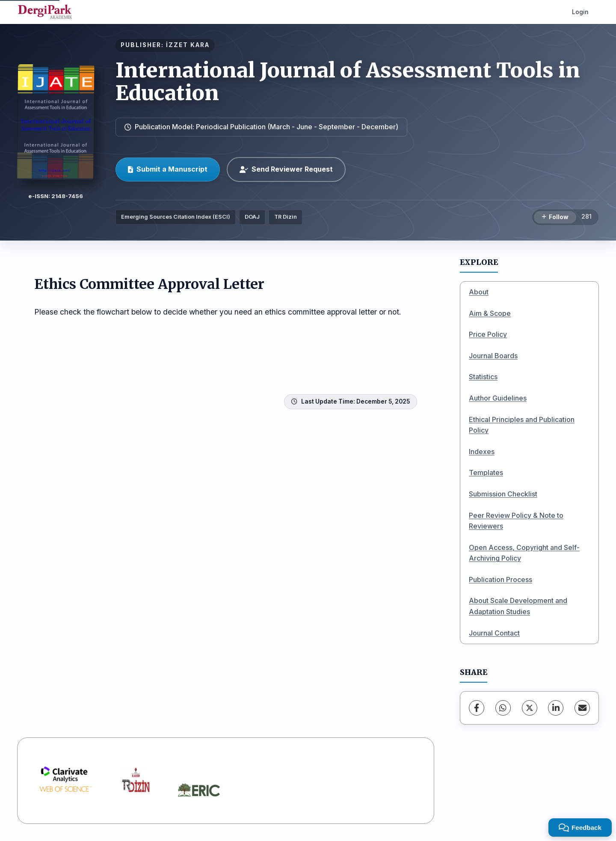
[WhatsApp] (503, 708)
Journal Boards (493, 356)
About (479, 292)
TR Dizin (286, 217)
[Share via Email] (582, 708)
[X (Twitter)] (530, 708)
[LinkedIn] (556, 708)
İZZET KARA (188, 45)
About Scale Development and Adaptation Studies (518, 606)
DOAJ (252, 217)
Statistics (483, 377)
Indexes (482, 452)
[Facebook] (477, 708)
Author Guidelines (498, 398)
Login (580, 12)
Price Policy (488, 334)
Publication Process (500, 579)
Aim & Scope (490, 313)
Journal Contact (494, 633)
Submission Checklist (503, 494)
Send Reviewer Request (286, 169)
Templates (486, 473)
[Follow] (555, 217)
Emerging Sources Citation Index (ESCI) (176, 217)
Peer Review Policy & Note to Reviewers (516, 521)
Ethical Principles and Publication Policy (522, 425)
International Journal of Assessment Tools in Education (348, 82)
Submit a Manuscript (168, 169)
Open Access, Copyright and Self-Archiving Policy (524, 553)
